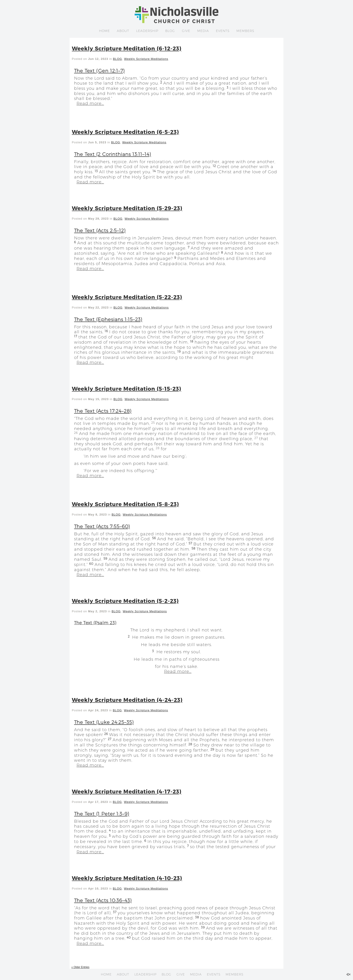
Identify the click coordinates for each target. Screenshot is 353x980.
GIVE (186, 31)
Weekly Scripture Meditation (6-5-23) (125, 132)
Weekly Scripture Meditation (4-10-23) (127, 878)
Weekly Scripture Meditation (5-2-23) (125, 601)
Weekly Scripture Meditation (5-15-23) (127, 389)
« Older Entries (80, 967)
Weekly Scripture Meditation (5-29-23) (127, 208)
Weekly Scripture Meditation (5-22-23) (127, 297)
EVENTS (223, 31)
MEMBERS (245, 31)
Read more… (90, 104)
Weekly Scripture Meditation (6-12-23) (127, 48)
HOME (104, 31)
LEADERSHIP (147, 31)
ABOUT (123, 31)
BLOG (170, 31)
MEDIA (203, 31)
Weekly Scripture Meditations (146, 59)
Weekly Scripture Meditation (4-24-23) (127, 700)
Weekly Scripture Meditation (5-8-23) (125, 504)
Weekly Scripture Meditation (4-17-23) (127, 791)
